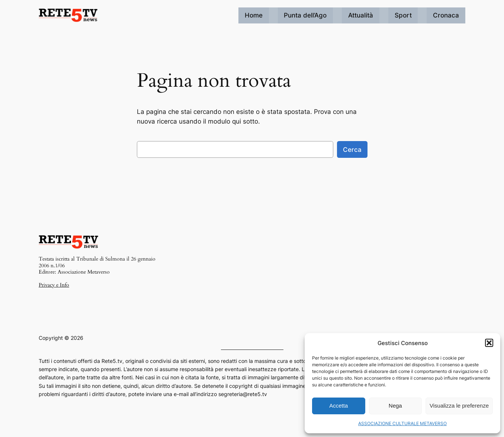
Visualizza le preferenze (459, 406)
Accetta (338, 406)
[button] (489, 343)
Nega (395, 406)
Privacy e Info (54, 285)
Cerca (352, 150)
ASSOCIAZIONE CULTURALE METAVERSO (402, 423)
